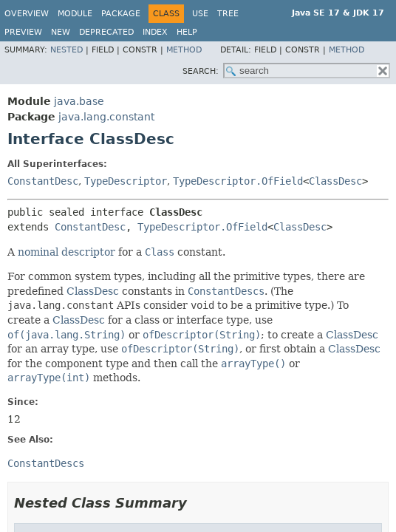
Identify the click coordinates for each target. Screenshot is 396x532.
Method (184, 50)
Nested (66, 50)
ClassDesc (335, 181)
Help (187, 32)
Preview (23, 32)
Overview (27, 14)
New (61, 32)
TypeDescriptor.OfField (238, 181)
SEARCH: (201, 71)
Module (75, 14)
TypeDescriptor (126, 181)
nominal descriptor (66, 252)
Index (155, 32)
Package (121, 14)
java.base (79, 101)
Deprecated (106, 32)
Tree (228, 14)
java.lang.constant (106, 117)
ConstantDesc (43, 181)
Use (200, 14)
